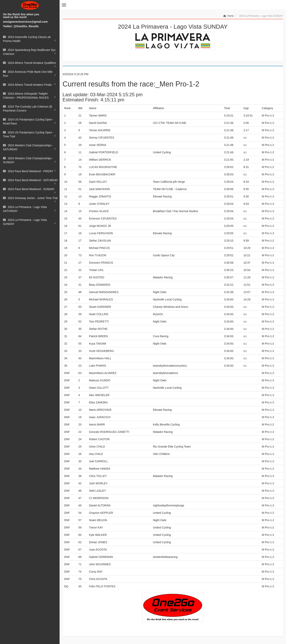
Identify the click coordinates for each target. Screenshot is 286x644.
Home (229, 16)
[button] (64, 5)
